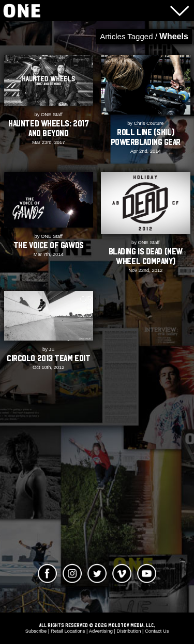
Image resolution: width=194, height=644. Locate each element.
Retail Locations (68, 631)
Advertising (101, 631)
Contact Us (157, 631)
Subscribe (36, 631)
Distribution (129, 631)
